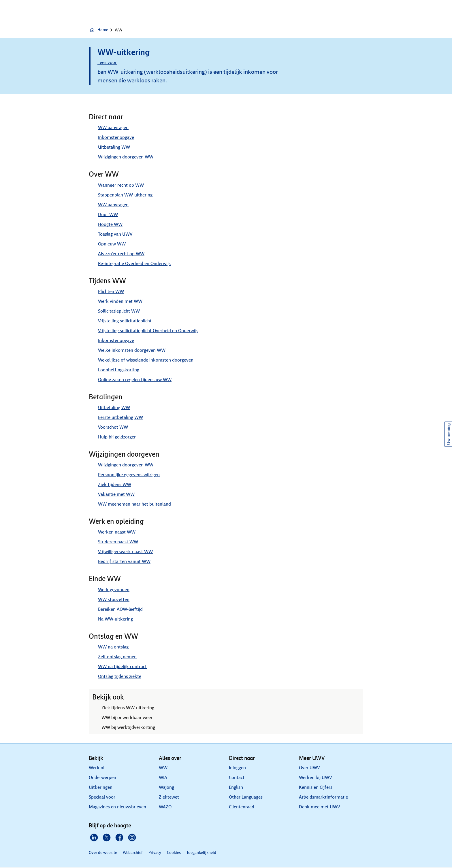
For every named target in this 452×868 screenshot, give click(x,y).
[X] (107, 837)
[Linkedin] (94, 837)
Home (99, 30)
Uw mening (448, 434)
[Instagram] (132, 837)
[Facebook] (119, 837)
